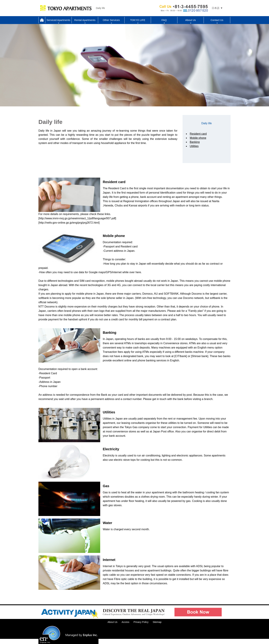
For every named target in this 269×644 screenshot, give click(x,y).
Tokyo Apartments (66, 8)
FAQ (164, 20)
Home (42, 20)
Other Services (111, 20)
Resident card (198, 134)
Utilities (194, 146)
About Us (191, 20)
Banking (195, 142)
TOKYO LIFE (138, 20)
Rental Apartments (85, 20)
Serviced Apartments (58, 20)
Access (125, 622)
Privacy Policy (141, 622)
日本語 (216, 8)
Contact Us (217, 20)
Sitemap (157, 622)
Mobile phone (198, 138)
